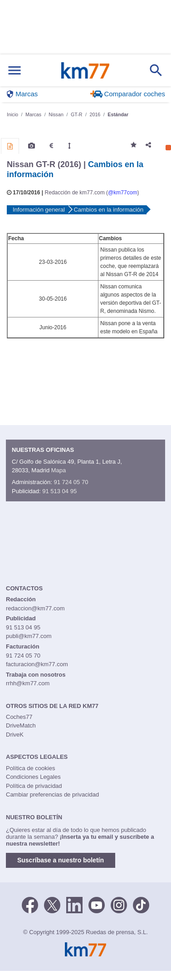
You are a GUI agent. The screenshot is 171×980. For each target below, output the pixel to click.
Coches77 (19, 717)
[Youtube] (97, 904)
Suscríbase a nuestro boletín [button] (61, 860)
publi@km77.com (29, 636)
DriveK (15, 735)
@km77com (122, 193)
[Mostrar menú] (15, 71)
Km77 (85, 70)
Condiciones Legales (33, 777)
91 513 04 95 (59, 491)
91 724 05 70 (71, 482)
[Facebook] (30, 904)
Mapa (59, 470)
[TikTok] (141, 904)
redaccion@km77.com (35, 608)
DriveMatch (21, 725)
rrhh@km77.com (28, 683)
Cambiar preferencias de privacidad (52, 794)
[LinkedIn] (74, 904)
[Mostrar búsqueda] (156, 70)
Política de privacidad (34, 786)
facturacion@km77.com (37, 664)
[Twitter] (52, 904)
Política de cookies (30, 768)
